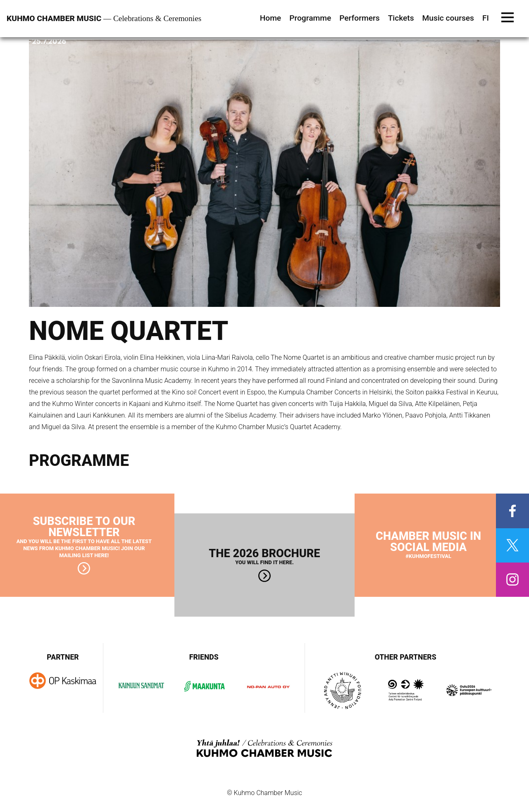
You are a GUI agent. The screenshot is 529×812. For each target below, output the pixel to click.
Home (271, 18)
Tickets (401, 18)
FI (486, 18)
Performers (359, 18)
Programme (310, 18)
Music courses (448, 18)
